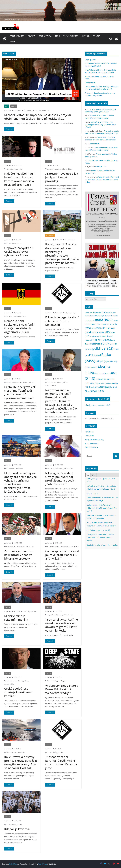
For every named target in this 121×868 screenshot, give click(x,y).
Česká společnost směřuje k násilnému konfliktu (18, 692)
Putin (71, 468)
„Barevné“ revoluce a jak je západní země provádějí (62, 177)
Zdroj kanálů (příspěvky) (94, 440)
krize (51, 382)
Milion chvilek (55, 546)
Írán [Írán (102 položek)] (114, 387)
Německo (9, 316)
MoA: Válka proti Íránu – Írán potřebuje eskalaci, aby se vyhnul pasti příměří (100, 125)
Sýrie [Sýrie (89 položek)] (109, 362)
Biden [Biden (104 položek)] (89, 313)
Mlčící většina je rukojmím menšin (16, 618)
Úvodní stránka (17, 36)
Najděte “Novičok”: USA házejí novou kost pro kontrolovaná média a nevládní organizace (20, 179)
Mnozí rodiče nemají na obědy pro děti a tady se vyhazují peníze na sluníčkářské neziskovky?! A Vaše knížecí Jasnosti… (21, 482)
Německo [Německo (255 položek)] (100, 344)
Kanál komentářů (92, 444)
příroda (96, 36)
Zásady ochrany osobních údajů (98, 405)
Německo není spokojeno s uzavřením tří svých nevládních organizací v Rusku (20, 326)
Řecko (70, 615)
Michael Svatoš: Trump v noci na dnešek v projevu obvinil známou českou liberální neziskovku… (38, 117)
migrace (11, 468)
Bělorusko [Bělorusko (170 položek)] (99, 312)
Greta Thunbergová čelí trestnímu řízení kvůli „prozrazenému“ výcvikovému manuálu (20, 392)
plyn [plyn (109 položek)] (88, 349)
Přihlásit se (89, 436)
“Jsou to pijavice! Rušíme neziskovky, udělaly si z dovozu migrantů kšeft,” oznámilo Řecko (62, 625)
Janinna (9, 165)
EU (66, 313)
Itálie (8, 752)
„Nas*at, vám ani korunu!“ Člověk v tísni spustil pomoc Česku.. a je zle (61, 762)
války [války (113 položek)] (102, 383)
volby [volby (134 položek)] (94, 383)
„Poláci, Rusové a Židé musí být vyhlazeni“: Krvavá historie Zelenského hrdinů (102, 180)
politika (31, 36)
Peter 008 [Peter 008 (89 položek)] (113, 344)
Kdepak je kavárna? (17, 829)
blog (57, 36)
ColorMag (13, 864)
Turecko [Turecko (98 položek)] (93, 367)
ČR (25, 110)
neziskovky (42, 110)
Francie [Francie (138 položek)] (104, 324)
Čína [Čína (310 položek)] (90, 391)
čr (7, 243)
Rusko (16, 169)
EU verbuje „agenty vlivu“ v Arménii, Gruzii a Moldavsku (62, 321)
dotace (29, 110)
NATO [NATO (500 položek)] (104, 340)
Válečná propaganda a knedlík (99, 530)
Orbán (71, 546)
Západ (70, 169)
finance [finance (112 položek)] (94, 325)
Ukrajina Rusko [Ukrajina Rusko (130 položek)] (102, 373)
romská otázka (9, 684)
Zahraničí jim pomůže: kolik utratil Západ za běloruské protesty (19, 555)
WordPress (43, 864)
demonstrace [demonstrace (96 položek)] (91, 316)
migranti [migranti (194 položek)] (91, 340)
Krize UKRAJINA (45, 36)
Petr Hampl (18, 681)
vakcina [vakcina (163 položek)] (101, 379)
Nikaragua (59, 468)
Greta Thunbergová (13, 382)
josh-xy (8, 110)
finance (35, 110)
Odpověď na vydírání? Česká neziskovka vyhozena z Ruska (19, 252)
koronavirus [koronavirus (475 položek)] (100, 332)
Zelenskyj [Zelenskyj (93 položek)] (93, 387)
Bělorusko (9, 546)
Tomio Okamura (51, 385)
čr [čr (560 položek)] (99, 391)
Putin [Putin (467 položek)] (95, 355)
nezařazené (50, 236)
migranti (50, 615)
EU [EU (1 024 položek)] (106, 320)
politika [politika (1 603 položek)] (103, 348)
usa (48, 110)
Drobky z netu (90, 83)
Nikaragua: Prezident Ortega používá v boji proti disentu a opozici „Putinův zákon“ (60, 479)
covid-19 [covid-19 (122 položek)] (111, 313)
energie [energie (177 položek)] (93, 320)
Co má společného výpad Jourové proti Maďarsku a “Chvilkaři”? (62, 555)
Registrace (89, 432)
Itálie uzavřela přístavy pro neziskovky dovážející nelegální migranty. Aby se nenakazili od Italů (21, 762)
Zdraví (12, 42)
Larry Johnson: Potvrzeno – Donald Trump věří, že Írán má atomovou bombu (100, 538)
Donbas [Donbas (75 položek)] (101, 316)
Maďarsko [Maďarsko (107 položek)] (107, 336)
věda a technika (71, 36)
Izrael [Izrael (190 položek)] (95, 328)
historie (85, 36)
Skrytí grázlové (91, 60)
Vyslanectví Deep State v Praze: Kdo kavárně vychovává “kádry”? (62, 689)
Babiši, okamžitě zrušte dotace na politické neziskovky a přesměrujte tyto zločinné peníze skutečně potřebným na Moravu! (62, 254)
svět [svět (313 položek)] (100, 361)
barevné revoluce (53, 169)
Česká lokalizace (91, 447)
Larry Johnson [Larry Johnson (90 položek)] (96, 336)
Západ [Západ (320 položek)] (104, 387)
